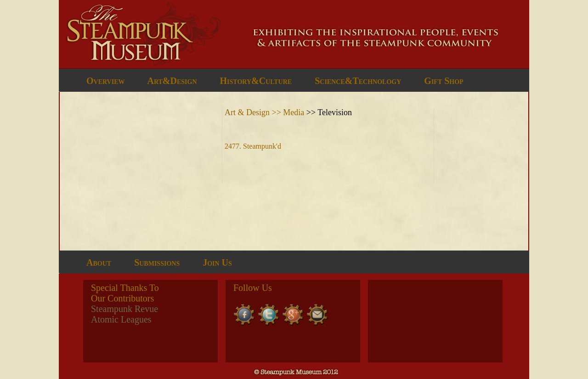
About (99, 262)
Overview (106, 81)
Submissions (157, 262)
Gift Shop (444, 81)
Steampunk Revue (124, 309)
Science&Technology (358, 81)
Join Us (217, 262)
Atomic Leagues (121, 319)
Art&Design (172, 81)
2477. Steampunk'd (253, 146)
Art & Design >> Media (266, 112)
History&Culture (256, 81)
